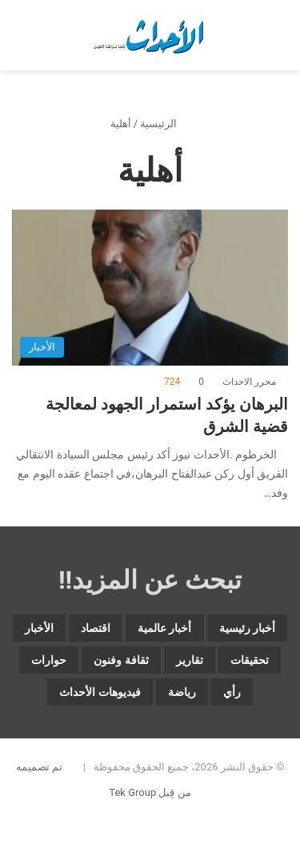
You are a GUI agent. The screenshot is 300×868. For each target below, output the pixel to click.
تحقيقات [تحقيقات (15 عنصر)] (250, 660)
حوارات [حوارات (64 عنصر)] (49, 660)
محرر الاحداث (249, 382)
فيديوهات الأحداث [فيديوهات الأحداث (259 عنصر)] (100, 692)
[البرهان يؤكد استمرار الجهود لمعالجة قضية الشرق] (150, 288)
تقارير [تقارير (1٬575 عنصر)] (190, 660)
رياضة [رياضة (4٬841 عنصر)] (182, 692)
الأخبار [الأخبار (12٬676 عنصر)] (39, 628)
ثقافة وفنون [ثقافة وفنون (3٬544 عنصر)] (121, 660)
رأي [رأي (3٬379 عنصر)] (232, 692)
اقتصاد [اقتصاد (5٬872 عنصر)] (96, 628)
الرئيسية (165, 124)
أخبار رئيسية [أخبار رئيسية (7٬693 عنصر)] (247, 628)
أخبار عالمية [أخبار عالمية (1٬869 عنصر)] (164, 628)
